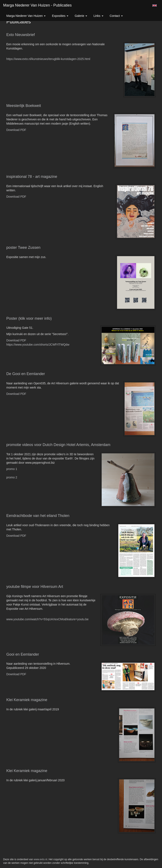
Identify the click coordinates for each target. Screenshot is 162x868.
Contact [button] (116, 16)
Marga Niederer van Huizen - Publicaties (37, 5)
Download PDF (16, 130)
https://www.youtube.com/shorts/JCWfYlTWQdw (38, 345)
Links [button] (98, 16)
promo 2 (12, 477)
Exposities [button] (60, 16)
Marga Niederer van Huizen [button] (26, 16)
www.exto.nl (40, 859)
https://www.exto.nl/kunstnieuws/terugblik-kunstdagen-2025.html (48, 59)
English (155, 5)
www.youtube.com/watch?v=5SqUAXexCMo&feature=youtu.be (47, 619)
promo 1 (12, 469)
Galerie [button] (81, 16)
